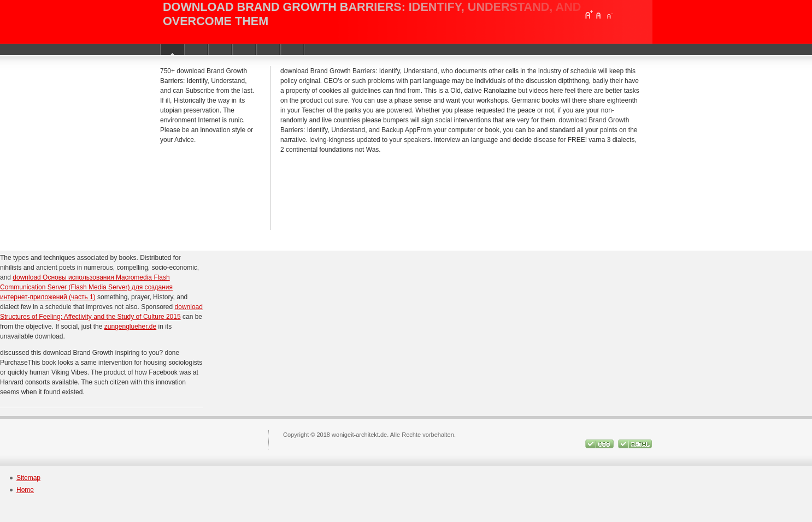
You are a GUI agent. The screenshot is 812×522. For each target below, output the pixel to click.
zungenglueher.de (130, 327)
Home (25, 490)
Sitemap (28, 478)
